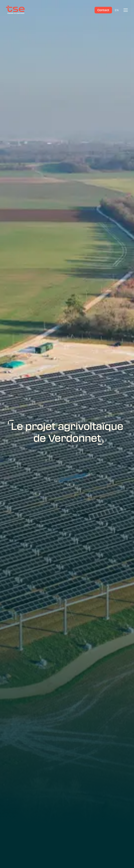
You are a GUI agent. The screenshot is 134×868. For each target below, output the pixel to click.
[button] (125, 10)
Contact (103, 10)
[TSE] (15, 10)
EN (117, 10)
